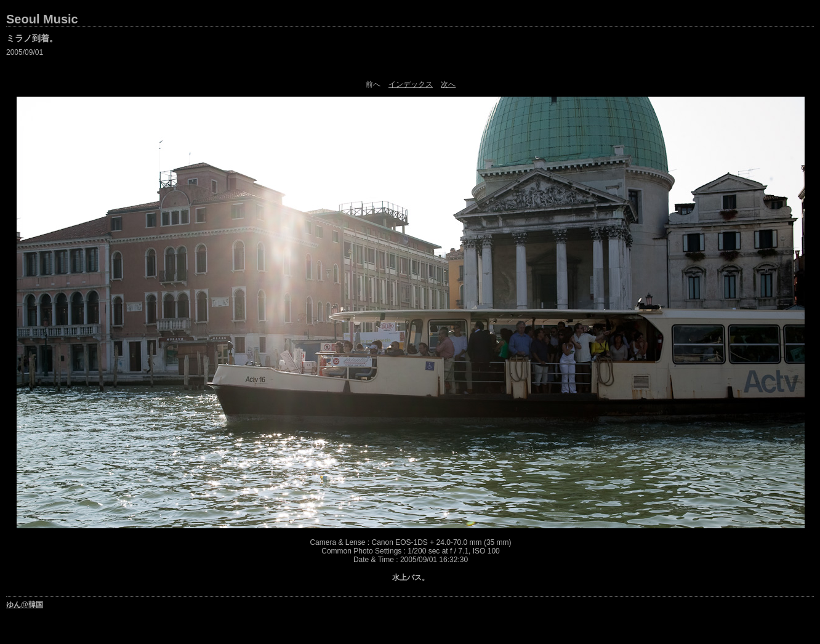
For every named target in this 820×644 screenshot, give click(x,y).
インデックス (411, 84)
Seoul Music (42, 19)
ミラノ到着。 (32, 38)
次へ (448, 84)
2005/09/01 (25, 52)
